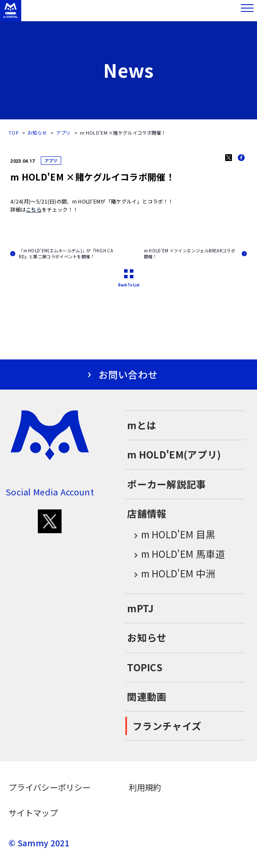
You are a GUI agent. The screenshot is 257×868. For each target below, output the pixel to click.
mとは (142, 425)
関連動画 (147, 697)
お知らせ (37, 133)
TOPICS (145, 667)
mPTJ (140, 608)
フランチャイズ (167, 726)
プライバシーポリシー (49, 787)
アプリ (63, 133)
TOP (13, 133)
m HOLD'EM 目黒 (171, 535)
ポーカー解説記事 (167, 484)
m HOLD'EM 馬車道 (176, 554)
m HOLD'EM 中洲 (171, 574)
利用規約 (145, 787)
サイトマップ (33, 813)
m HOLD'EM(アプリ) (174, 454)
